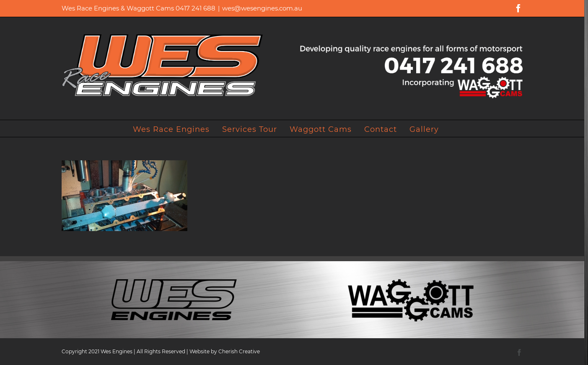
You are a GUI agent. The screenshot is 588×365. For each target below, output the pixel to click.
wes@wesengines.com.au (262, 8)
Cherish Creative (239, 351)
